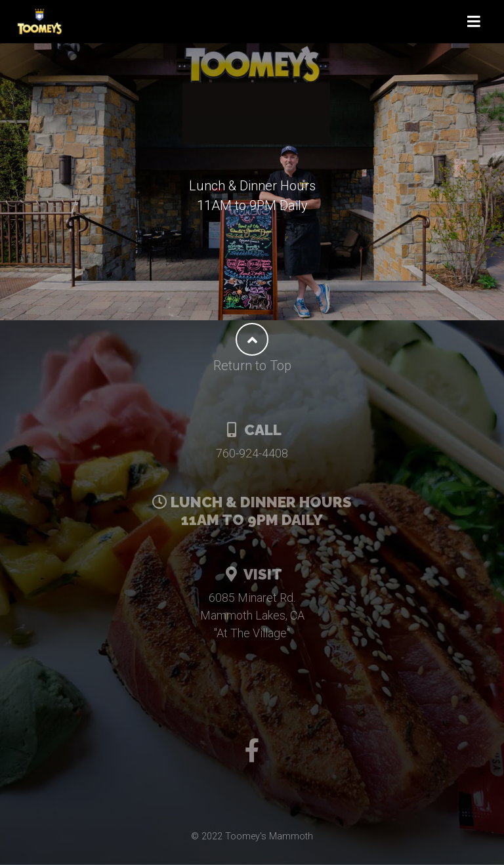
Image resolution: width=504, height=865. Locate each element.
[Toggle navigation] (474, 22)
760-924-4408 (252, 453)
